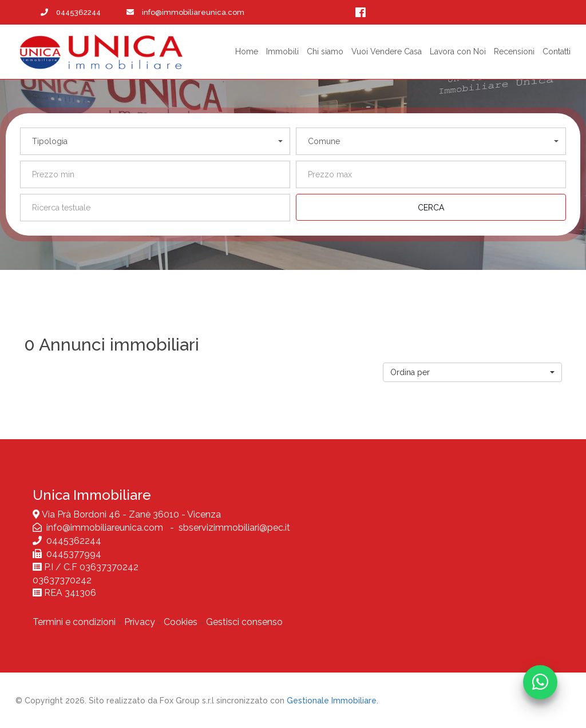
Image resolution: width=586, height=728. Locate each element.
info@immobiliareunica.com (106, 528)
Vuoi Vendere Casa (387, 51)
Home (247, 51)
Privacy (140, 622)
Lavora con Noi (458, 51)
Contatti (557, 51)
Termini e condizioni (74, 622)
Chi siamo (325, 51)
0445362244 (74, 541)
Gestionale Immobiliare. (332, 701)
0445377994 (72, 554)
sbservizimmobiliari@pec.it (234, 528)
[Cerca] (431, 207)
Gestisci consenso (244, 622)
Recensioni (514, 51)
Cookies (181, 622)
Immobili (282, 51)
